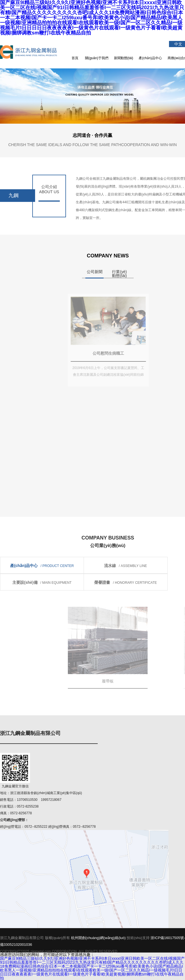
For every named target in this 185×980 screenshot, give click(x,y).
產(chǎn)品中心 (150, 58)
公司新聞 (95, 272)
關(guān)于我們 (97, 58)
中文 (178, 44)
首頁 (75, 58)
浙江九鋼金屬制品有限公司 (32, 52)
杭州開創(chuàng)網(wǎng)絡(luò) (98, 938)
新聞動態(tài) (124, 58)
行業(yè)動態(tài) (119, 274)
